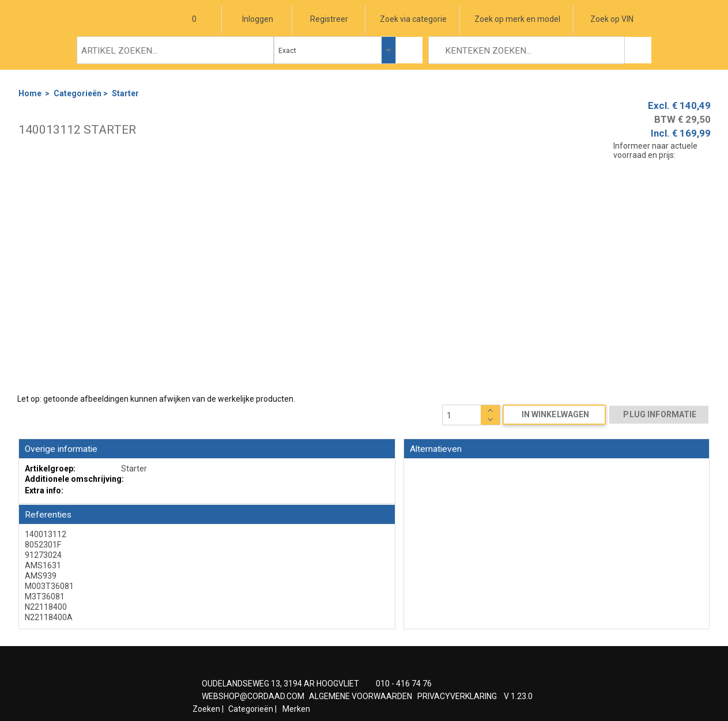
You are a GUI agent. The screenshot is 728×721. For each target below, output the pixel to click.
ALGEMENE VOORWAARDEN (361, 696)
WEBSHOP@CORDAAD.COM (253, 696)
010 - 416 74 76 (404, 684)
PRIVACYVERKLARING (457, 696)
